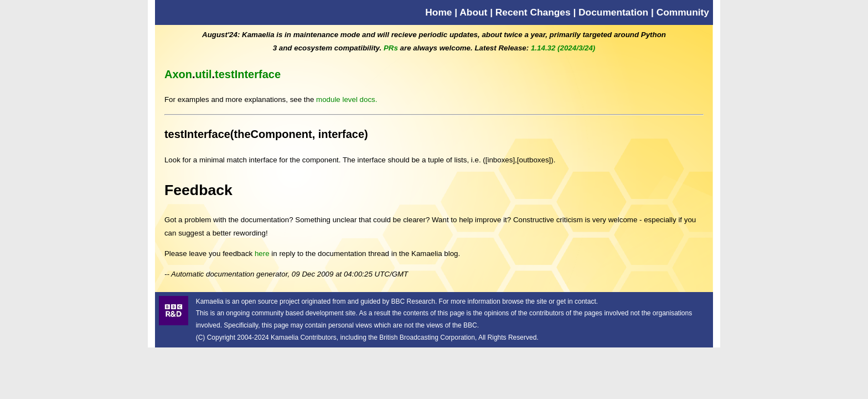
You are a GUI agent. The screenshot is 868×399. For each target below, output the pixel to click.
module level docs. (347, 99)
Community (683, 12)
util (204, 74)
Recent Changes (533, 12)
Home (438, 12)
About (473, 12)
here (262, 254)
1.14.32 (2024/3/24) (563, 48)
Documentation (613, 12)
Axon (178, 74)
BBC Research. (414, 301)
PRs (391, 48)
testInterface (248, 74)
